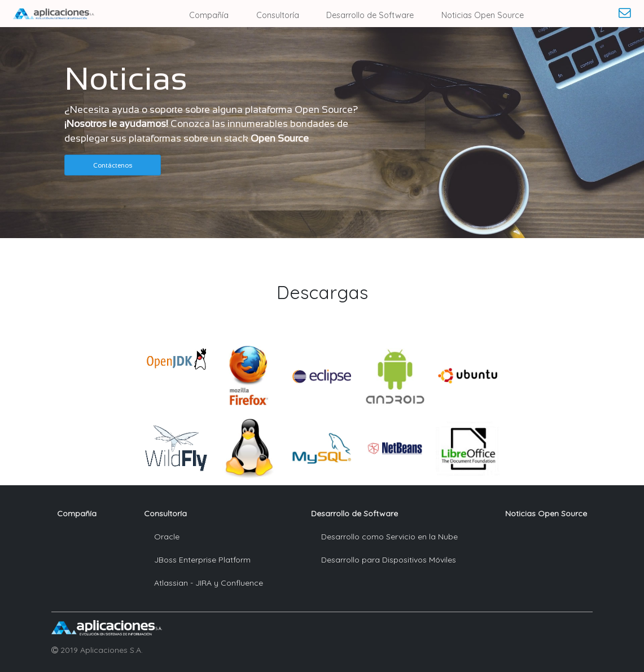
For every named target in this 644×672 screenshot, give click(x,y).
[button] (113, 165)
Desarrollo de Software (370, 15)
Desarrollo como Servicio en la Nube (389, 537)
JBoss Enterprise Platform (202, 560)
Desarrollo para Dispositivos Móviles (389, 560)
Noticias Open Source (483, 15)
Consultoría (278, 15)
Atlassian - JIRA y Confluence (209, 583)
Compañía (209, 15)
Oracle (167, 537)
